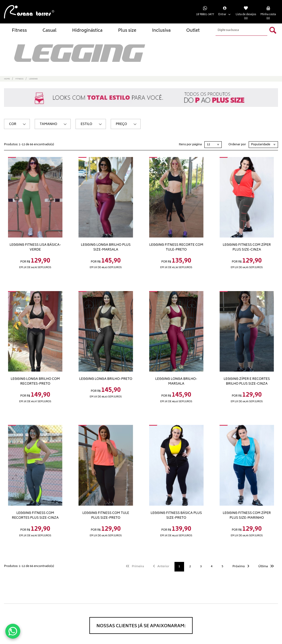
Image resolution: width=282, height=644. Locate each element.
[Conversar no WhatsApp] (13, 631)
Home (7, 79)
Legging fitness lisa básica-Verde (35, 247)
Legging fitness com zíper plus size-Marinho (247, 516)
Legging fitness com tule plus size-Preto (106, 516)
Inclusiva (161, 31)
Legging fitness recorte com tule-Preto (176, 247)
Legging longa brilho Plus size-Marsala (106, 247)
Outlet (193, 31)
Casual (50, 31)
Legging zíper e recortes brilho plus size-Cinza (247, 381)
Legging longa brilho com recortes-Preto (35, 381)
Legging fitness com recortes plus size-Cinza (35, 516)
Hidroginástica (87, 31)
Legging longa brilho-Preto (106, 379)
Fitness (19, 31)
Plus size (127, 31)
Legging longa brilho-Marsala (176, 381)
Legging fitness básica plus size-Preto (176, 516)
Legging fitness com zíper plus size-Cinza (247, 247)
